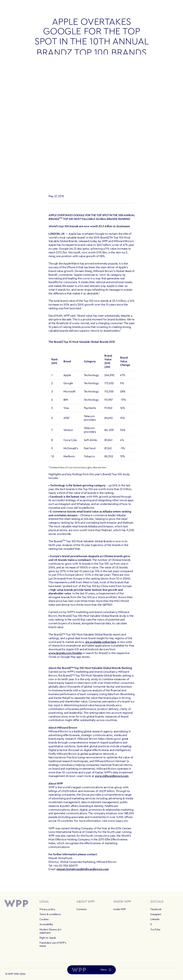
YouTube (155, 930)
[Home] (79, 970)
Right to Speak (48, 938)
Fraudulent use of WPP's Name (53, 945)
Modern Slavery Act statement (50, 931)
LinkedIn (155, 919)
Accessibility (46, 924)
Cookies (44, 919)
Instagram (156, 914)
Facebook (156, 909)
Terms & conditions (50, 914)
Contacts (81, 909)
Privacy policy (47, 909)
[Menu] (106, 970)
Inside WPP (120, 909)
